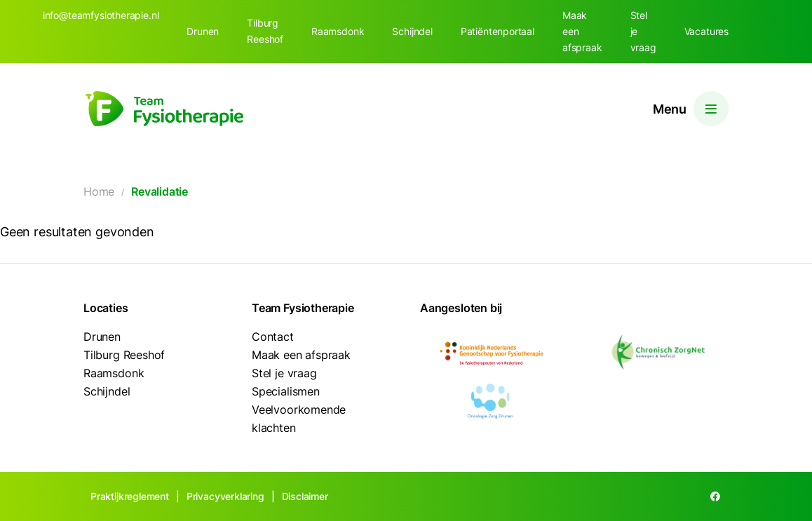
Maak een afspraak (582, 31)
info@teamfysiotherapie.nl (101, 15)
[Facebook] (715, 497)
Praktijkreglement (130, 496)
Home (99, 191)
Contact (273, 337)
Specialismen (286, 391)
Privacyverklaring (225, 496)
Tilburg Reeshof (265, 31)
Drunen (203, 31)
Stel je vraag (643, 31)
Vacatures (706, 31)
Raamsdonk (338, 31)
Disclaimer (305, 496)
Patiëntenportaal (498, 31)
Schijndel (412, 31)
